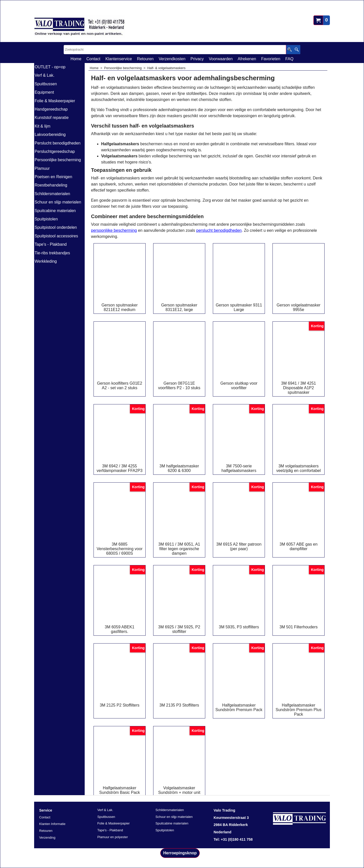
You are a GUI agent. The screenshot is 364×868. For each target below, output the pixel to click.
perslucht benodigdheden (219, 230)
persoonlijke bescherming (114, 230)
